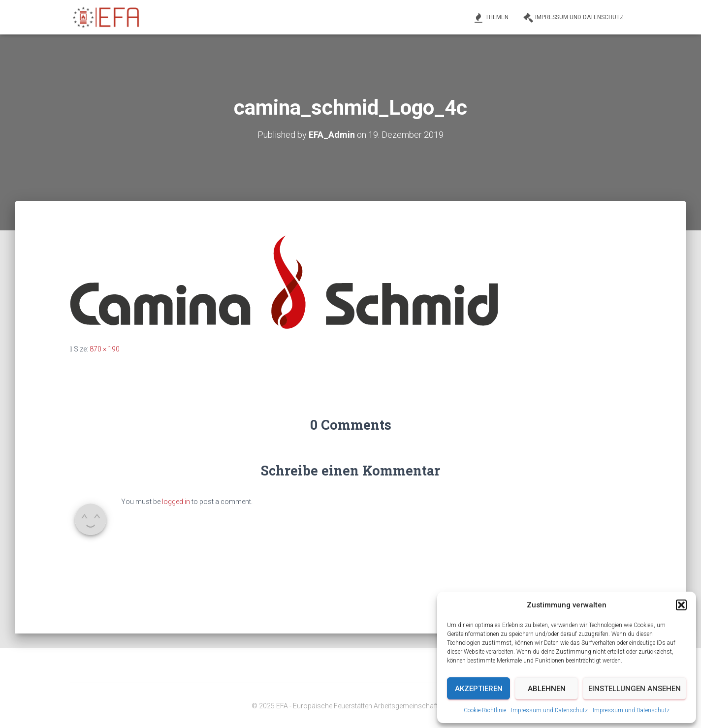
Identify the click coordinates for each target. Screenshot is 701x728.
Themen (491, 18)
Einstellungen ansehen (635, 689)
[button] (681, 605)
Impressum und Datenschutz (549, 710)
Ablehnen (547, 689)
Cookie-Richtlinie (485, 710)
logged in (176, 502)
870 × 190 (105, 349)
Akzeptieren (479, 689)
